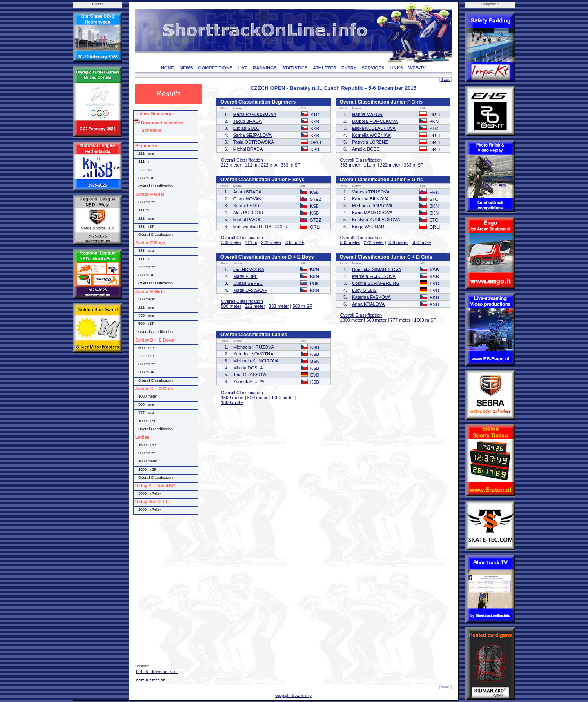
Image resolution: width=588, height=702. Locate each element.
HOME (168, 68)
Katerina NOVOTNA (253, 354)
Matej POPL (245, 276)
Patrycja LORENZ (370, 142)
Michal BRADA (248, 149)
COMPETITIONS (215, 68)
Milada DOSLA (248, 368)
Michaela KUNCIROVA (256, 361)
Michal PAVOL (247, 220)
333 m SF (291, 165)
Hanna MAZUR (367, 114)
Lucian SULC (246, 128)
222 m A (269, 165)
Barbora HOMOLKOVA (375, 121)
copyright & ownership (293, 695)
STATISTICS (295, 68)
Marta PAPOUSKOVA (255, 114)
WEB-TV (417, 68)
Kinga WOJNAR (368, 227)
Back (445, 80)
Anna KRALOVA (368, 304)
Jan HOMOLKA (249, 269)
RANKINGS (265, 68)
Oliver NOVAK (247, 199)
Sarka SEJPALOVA (252, 135)
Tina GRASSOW (250, 375)
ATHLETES (324, 68)
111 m (251, 165)
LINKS (396, 68)
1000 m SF (425, 320)
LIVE (243, 68)
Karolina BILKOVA (370, 199)
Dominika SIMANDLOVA (376, 269)
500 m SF (421, 242)
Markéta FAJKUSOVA (374, 276)
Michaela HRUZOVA (254, 347)
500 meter (350, 242)
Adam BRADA (247, 192)
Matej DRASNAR (250, 290)
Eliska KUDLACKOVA (374, 128)
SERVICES (373, 68)
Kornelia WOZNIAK (371, 135)
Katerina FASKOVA (371, 297)
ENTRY (349, 68)
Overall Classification (242, 160)
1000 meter (352, 320)
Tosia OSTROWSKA (254, 142)
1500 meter (232, 398)
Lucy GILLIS (364, 290)
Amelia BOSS (366, 149)
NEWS (186, 68)
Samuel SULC (247, 206)
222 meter (231, 165)
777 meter (401, 320)
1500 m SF (232, 402)
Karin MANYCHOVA (372, 213)
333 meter (350, 165)
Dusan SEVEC (248, 283)
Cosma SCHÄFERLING (376, 283)
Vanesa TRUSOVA (371, 192)
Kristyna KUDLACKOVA (376, 220)
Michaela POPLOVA (372, 206)
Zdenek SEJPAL (249, 382)
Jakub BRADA (247, 121)
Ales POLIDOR (248, 213)
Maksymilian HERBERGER (260, 227)
